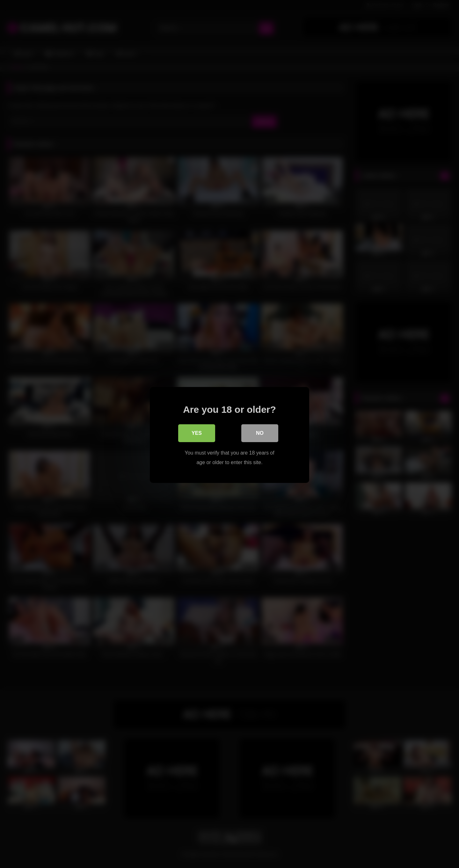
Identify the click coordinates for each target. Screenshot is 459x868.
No (260, 432)
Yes (197, 432)
